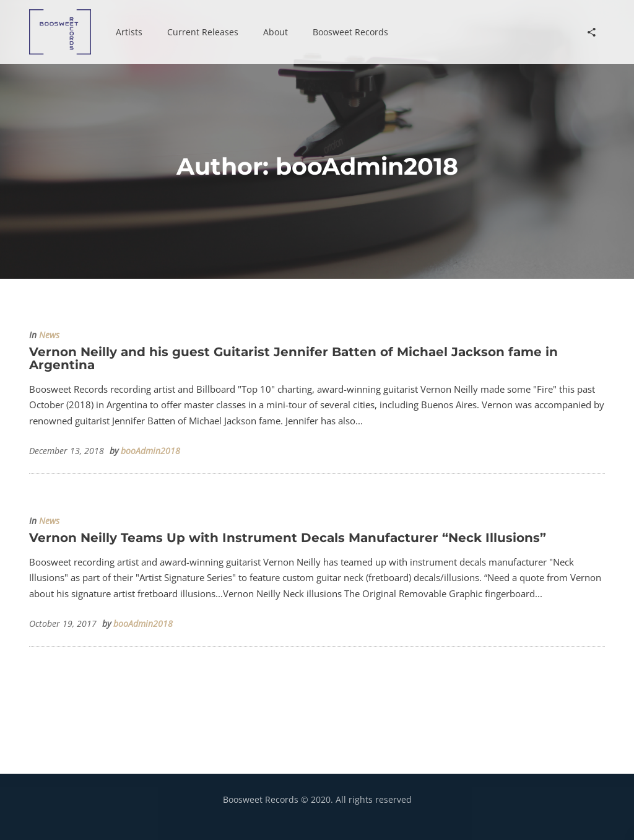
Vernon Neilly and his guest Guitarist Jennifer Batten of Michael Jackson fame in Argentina (293, 358)
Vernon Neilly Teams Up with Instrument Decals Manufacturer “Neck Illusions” (288, 538)
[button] (129, 32)
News (49, 335)
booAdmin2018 (150, 451)
